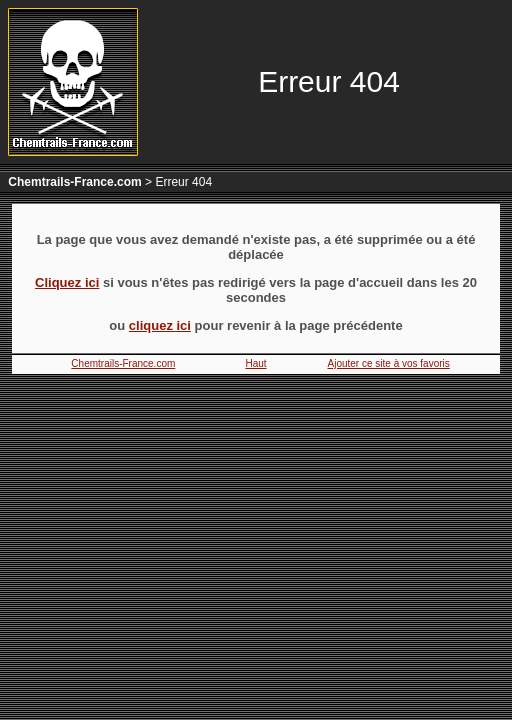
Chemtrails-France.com (74, 182)
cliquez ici (160, 325)
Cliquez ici (67, 282)
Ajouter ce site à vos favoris (389, 363)
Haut (255, 363)
